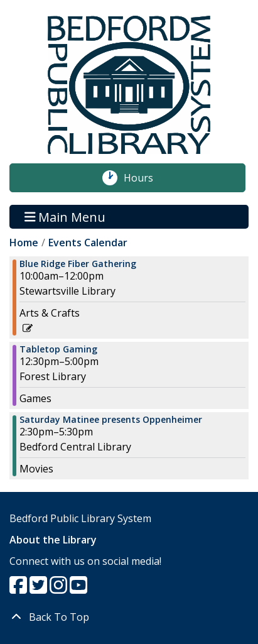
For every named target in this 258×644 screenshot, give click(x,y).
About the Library (53, 540)
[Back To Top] (129, 617)
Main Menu (65, 216)
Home (24, 243)
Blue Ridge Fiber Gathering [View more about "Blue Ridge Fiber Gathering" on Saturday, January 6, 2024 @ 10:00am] (78, 264)
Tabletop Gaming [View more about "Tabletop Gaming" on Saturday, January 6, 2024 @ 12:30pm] (58, 349)
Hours (145, 178)
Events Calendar (88, 243)
